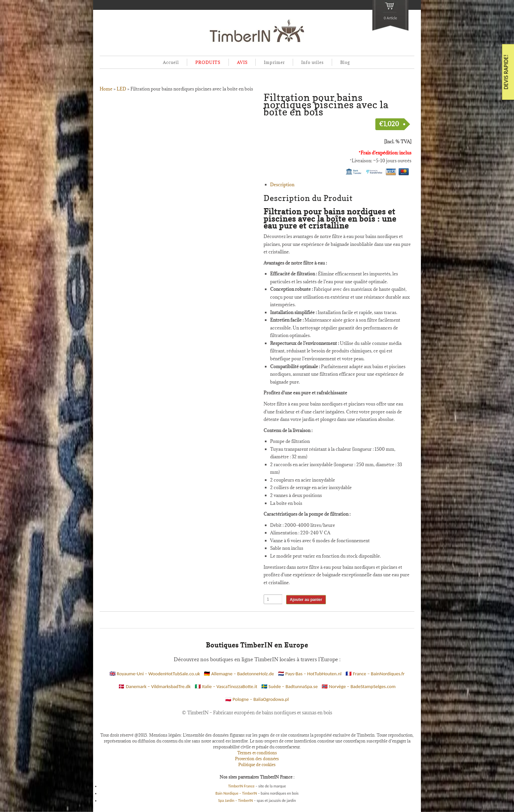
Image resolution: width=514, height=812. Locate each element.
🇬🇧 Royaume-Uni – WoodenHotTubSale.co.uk (155, 674)
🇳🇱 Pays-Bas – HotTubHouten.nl (310, 674)
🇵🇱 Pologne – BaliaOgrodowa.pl (257, 699)
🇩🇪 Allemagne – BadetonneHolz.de (239, 674)
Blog (345, 62)
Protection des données (257, 759)
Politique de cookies (257, 764)
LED (121, 89)
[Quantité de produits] (273, 599)
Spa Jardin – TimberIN (236, 801)
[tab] (341, 185)
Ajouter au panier (306, 600)
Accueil (171, 62)
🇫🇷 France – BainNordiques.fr (375, 674)
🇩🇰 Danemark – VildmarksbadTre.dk (154, 686)
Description (282, 185)
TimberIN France (241, 786)
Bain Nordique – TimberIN (236, 793)
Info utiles (313, 62)
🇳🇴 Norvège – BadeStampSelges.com (359, 686)
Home (106, 89)
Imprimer (274, 62)
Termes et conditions (257, 753)
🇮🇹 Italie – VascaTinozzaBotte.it (226, 686)
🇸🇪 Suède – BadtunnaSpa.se (289, 686)
